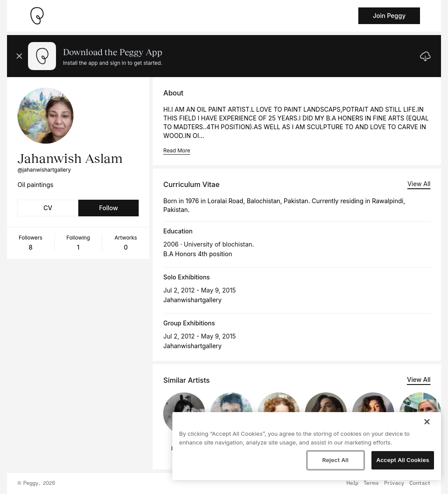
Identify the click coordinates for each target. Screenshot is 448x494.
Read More (177, 150)
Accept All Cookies (403, 460)
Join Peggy (389, 16)
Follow (108, 208)
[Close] (427, 422)
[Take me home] (37, 16)
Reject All (335, 460)
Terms (371, 483)
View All (419, 184)
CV (48, 208)
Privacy (394, 483)
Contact (420, 483)
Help (352, 483)
